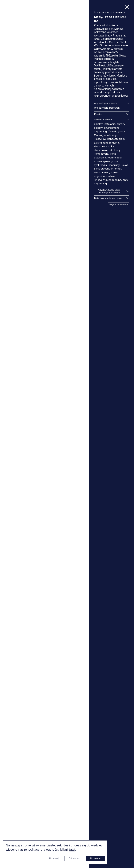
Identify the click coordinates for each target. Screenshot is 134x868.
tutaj (72, 849)
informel (116, 169)
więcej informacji (119, 205)
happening (100, 131)
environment (111, 128)
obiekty (98, 124)
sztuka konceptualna (106, 143)
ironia (113, 154)
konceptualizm (116, 139)
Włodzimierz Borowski (107, 108)
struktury (115, 150)
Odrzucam (74, 858)
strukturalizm (102, 172)
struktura (99, 146)
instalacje (110, 124)
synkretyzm (101, 165)
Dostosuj (54, 858)
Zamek (112, 131)
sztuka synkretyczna (106, 161)
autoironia (100, 157)
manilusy (114, 165)
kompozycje (101, 154)
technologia (115, 157)
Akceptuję (95, 858)
